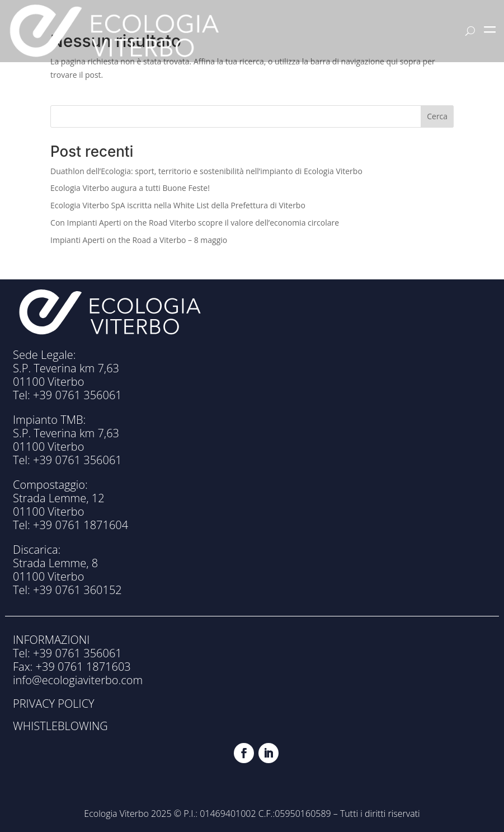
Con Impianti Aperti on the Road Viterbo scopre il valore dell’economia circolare (195, 223)
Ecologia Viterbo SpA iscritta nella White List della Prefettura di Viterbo (178, 205)
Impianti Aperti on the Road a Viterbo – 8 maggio (139, 240)
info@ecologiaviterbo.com (78, 680)
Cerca (437, 116)
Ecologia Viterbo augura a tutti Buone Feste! (130, 188)
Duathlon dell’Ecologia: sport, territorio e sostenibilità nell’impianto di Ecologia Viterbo (206, 171)
